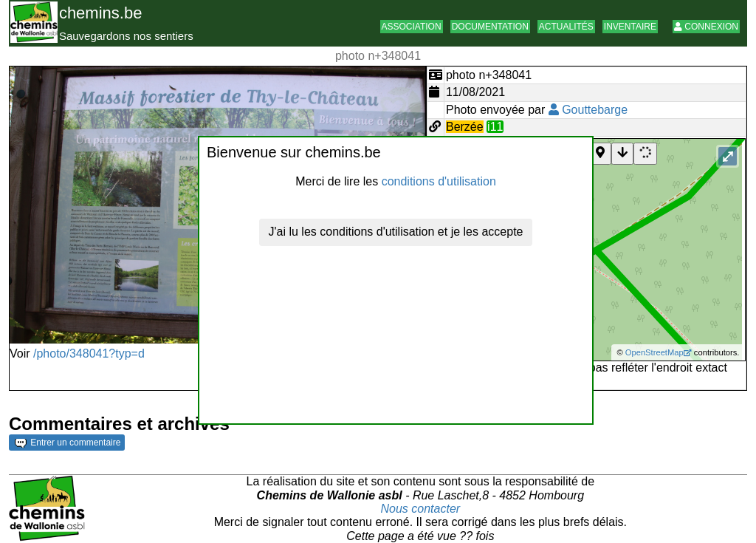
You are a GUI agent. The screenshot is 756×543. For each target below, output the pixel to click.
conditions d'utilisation (439, 181)
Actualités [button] (566, 27)
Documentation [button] (490, 27)
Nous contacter (421, 509)
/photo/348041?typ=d (89, 354)
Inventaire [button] (630, 27)
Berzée (465, 127)
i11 (495, 127)
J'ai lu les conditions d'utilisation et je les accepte (396, 232)
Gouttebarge (588, 110)
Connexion (706, 27)
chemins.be (101, 13)
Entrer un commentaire (68, 443)
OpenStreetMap (654, 352)
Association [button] (412, 27)
